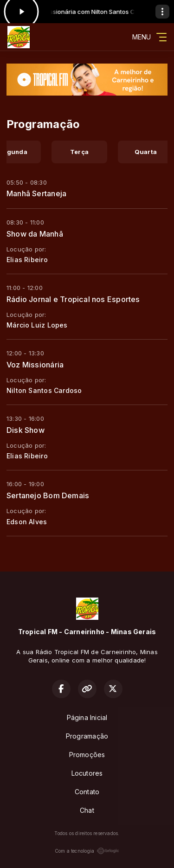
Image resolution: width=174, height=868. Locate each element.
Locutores (87, 773)
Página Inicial (87, 717)
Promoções (87, 755)
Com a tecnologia (87, 851)
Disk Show (26, 430)
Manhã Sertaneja (36, 193)
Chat (87, 810)
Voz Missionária (35, 365)
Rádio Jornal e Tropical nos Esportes (73, 299)
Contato (87, 792)
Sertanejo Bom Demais (48, 495)
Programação (87, 736)
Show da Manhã (35, 234)
